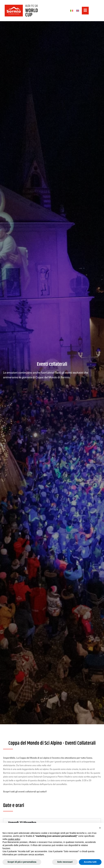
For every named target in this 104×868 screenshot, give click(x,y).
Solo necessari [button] (65, 862)
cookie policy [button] (14, 839)
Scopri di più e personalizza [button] (22, 862)
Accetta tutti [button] (90, 862)
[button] (100, 828)
